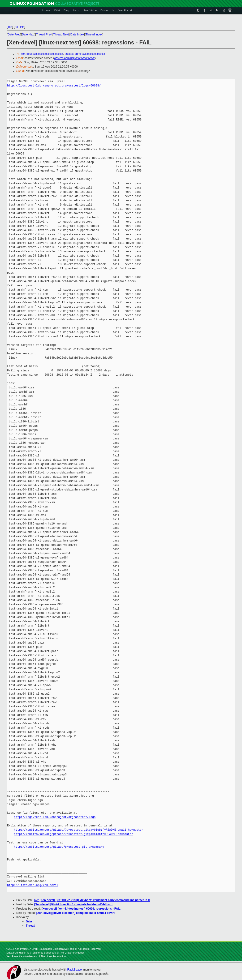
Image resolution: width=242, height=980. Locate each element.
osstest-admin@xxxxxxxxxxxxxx (85, 54)
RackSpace (74, 970)
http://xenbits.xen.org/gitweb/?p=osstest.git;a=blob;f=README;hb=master (73, 834)
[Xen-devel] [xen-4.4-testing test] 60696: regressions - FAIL (81, 909)
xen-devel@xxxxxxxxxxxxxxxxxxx (42, 54)
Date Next (28, 34)
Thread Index (94, 34)
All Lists (19, 27)
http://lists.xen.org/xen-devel (33, 885)
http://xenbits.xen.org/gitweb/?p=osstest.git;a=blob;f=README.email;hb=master (79, 830)
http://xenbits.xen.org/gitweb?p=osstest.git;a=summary (59, 847)
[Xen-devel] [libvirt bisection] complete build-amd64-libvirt (73, 904)
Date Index (77, 34)
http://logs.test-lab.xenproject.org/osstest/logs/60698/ (54, 86)
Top (10, 27)
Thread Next (61, 34)
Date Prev (14, 34)
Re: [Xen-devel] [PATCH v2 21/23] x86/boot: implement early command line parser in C (92, 900)
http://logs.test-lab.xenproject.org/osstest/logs (55, 817)
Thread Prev (44, 34)
